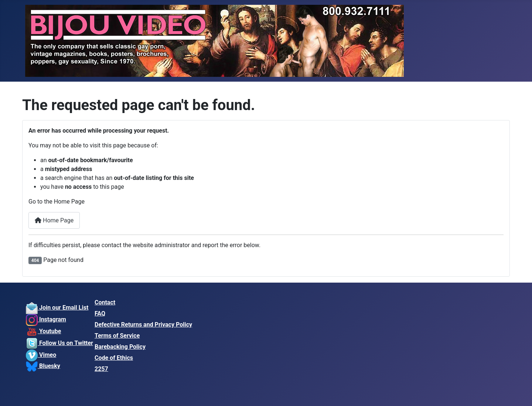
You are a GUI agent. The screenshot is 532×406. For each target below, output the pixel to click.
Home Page (54, 220)
